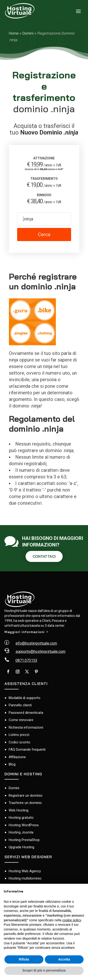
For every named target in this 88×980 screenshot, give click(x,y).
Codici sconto (19, 742)
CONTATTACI (44, 556)
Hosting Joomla (21, 832)
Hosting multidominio (25, 878)
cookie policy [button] (72, 920)
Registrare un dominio (26, 796)
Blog (12, 764)
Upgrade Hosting (21, 847)
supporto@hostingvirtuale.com (40, 651)
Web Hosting (19, 810)
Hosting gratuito (21, 818)
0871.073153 (26, 660)
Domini (28, 33)
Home (14, 33)
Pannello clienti (20, 705)
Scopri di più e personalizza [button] (44, 970)
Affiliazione (17, 757)
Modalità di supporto (25, 698)
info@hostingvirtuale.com (36, 643)
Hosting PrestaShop (24, 840)
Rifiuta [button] (24, 959)
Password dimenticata (26, 713)
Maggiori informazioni (25, 632)
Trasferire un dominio (25, 803)
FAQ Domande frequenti (27, 749)
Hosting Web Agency (25, 871)
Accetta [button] (64, 959)
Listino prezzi (19, 735)
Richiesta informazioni (26, 727)
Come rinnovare (21, 720)
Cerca (44, 234)
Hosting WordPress (24, 825)
